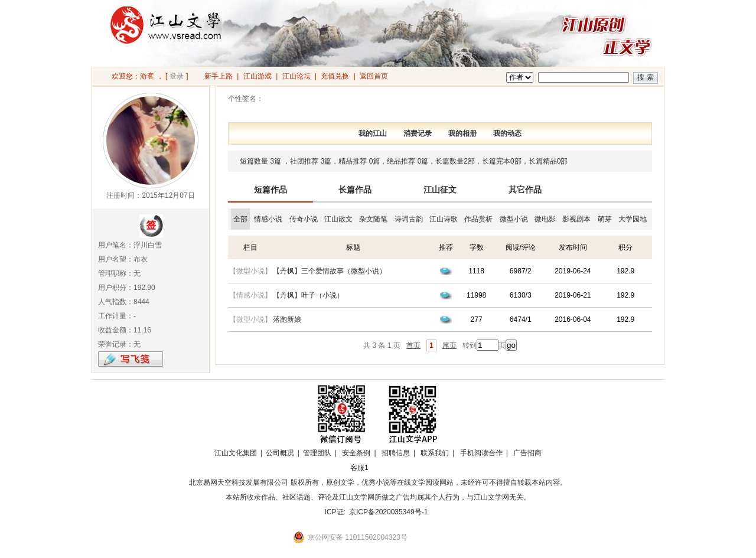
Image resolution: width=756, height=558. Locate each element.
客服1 (359, 468)
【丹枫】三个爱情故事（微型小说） (330, 271)
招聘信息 (396, 453)
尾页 (449, 345)
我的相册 (462, 133)
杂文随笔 (373, 219)
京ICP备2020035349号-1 (388, 512)
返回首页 (374, 76)
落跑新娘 (287, 319)
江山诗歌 (444, 219)
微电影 (545, 219)
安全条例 (356, 453)
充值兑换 (335, 76)
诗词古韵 (409, 219)
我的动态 (507, 133)
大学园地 (633, 219)
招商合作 (392, 468)
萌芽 (605, 219)
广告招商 (527, 453)
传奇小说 (304, 219)
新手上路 (219, 76)
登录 (177, 76)
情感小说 (268, 219)
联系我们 (435, 453)
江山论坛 (296, 76)
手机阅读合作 (481, 453)
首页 (413, 345)
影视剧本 (576, 219)
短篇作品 (271, 190)
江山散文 (338, 219)
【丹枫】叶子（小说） (308, 295)
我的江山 (373, 133)
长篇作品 (355, 190)
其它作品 (525, 190)
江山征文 (440, 190)
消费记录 (418, 133)
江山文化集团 (236, 453)
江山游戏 (258, 76)
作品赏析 (478, 219)
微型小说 (514, 219)
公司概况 (280, 453)
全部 (240, 219)
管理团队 (317, 453)
